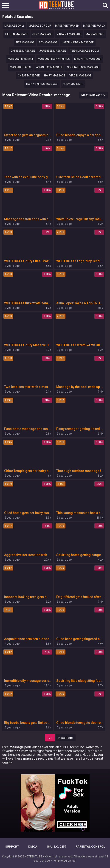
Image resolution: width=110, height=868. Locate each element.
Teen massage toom (84, 51)
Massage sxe (95, 34)
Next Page (66, 738)
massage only (14, 26)
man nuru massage (88, 59)
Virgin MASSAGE (80, 76)
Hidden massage (17, 34)
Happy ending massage (42, 84)
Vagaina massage (69, 34)
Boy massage (48, 42)
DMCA (33, 847)
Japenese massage (53, 51)
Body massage (73, 84)
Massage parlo (94, 26)
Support (12, 847)
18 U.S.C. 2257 (56, 847)
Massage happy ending (54, 59)
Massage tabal (21, 67)
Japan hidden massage (78, 42)
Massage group (40, 26)
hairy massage (55, 76)
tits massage (25, 42)
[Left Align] (7, 5)
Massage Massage (21, 59)
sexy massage (42, 34)
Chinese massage (23, 51)
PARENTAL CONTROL (90, 847)
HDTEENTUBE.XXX (37, 857)
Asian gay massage (49, 67)
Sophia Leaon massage (83, 67)
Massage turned (67, 26)
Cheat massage (29, 76)
